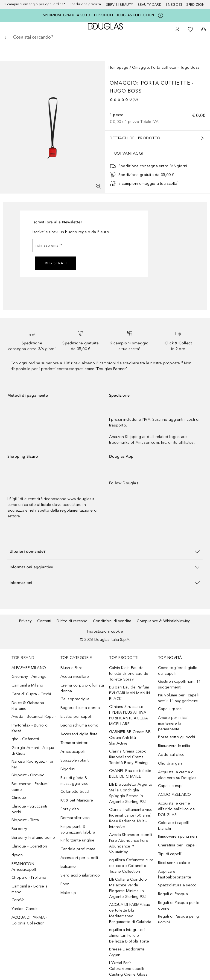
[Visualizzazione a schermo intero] (98, 186)
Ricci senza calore (174, 863)
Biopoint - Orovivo (28, 775)
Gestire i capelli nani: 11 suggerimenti (180, 684)
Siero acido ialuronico (80, 875)
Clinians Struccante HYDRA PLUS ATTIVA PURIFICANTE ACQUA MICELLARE (129, 715)
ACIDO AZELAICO (175, 795)
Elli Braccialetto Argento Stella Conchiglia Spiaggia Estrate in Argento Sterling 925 (131, 793)
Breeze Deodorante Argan (127, 952)
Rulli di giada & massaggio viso (75, 781)
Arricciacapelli (73, 752)
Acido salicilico (171, 755)
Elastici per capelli (77, 717)
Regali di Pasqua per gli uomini (179, 919)
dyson (17, 855)
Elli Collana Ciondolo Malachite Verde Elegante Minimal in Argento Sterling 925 (128, 888)
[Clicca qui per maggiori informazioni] (161, 15)
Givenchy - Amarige (29, 677)
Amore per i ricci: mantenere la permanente (173, 723)
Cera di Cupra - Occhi (31, 694)
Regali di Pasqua (173, 894)
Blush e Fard (72, 668)
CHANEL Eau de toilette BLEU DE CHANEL (130, 774)
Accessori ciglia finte (79, 734)
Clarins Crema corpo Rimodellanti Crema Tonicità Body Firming (128, 757)
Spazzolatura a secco (177, 885)
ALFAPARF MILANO (29, 668)
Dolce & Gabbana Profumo (28, 706)
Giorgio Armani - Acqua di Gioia (33, 751)
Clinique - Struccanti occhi (29, 809)
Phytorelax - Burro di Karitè (30, 728)
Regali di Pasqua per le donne (179, 906)
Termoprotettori (75, 743)
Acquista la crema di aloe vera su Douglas (177, 775)
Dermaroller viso (75, 818)
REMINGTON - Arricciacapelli (24, 867)
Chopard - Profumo (29, 877)
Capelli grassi (170, 709)
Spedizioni (196, 5)
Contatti (44, 621)
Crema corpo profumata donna (82, 688)
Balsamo (68, 867)
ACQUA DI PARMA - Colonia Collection (29, 920)
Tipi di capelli (170, 854)
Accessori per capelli (79, 858)
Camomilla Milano (27, 685)
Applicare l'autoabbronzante (175, 874)
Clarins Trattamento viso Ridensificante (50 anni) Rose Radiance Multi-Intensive (131, 818)
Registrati (56, 263)
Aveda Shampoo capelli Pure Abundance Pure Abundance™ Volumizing (131, 843)
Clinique (19, 798)
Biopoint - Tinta (25, 820)
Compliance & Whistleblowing (164, 621)
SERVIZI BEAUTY (120, 5)
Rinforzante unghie (78, 840)
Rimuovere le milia (174, 746)
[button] (105, 551)
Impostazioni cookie (105, 631)
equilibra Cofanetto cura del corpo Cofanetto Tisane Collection (131, 866)
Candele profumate (78, 849)
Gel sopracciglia (75, 699)
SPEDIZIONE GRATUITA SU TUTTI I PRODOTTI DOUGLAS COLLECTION (99, 15)
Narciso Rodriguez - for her (33, 764)
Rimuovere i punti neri (177, 836)
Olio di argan (170, 763)
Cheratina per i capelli (178, 845)
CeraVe (18, 900)
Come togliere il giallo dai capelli (178, 671)
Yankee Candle (25, 909)
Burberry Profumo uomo (33, 838)
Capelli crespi (170, 786)
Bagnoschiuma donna (80, 708)
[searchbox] (105, 37)
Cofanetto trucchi (76, 792)
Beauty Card (150, 5)
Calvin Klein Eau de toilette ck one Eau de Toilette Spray (129, 674)
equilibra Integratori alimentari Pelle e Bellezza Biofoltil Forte (129, 936)
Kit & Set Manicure (77, 800)
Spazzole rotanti (75, 760)
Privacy (25, 621)
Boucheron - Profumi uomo (30, 787)
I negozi (174, 5)
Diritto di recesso (72, 621)
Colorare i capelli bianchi (173, 826)
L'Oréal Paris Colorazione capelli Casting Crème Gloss (128, 969)
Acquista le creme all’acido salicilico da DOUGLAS (177, 809)
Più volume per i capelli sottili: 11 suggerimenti (179, 698)
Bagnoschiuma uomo (79, 725)
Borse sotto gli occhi (177, 737)
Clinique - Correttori (29, 846)
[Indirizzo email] (84, 246)
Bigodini (68, 769)
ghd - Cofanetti (25, 739)
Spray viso (70, 809)
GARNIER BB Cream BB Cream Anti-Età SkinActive (130, 738)
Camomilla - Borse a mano (30, 889)
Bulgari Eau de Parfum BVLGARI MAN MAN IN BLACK (130, 693)
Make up (68, 893)
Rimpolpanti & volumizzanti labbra (78, 829)
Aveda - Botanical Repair (34, 717)
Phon (65, 884)
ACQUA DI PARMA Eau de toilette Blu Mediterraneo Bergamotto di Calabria (130, 913)
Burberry (19, 829)
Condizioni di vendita (112, 621)
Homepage (119, 67)
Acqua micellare (75, 677)
